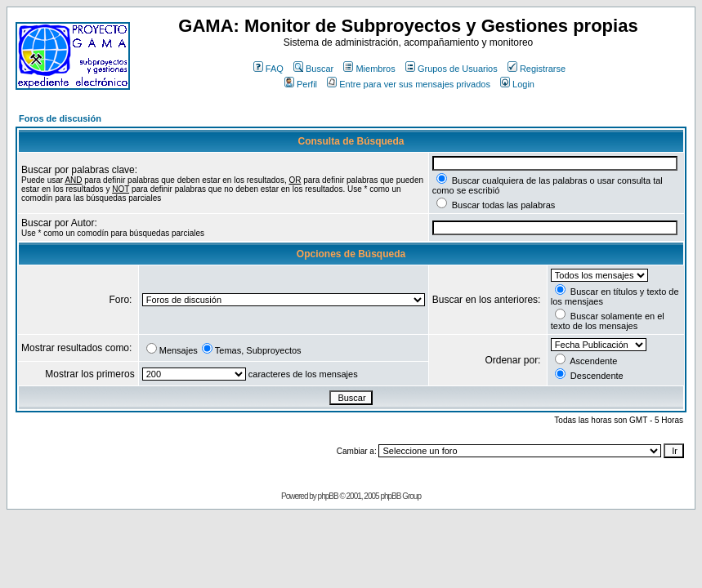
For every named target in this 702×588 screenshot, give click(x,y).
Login (517, 84)
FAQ (268, 69)
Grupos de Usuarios (452, 69)
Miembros (369, 69)
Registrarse (537, 69)
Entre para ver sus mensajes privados (409, 84)
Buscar (313, 69)
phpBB (328, 496)
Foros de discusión (60, 118)
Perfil (301, 84)
